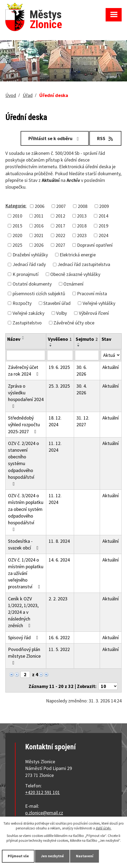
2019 (103, 226)
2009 (104, 206)
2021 (39, 235)
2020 (17, 235)
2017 (60, 226)
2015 (17, 226)
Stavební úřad (57, 303)
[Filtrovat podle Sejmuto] (87, 355)
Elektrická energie (78, 255)
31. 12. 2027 (83, 421)
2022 (60, 235)
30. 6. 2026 (82, 371)
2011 (39, 216)
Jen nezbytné (52, 856)
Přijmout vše (18, 856)
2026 (39, 245)
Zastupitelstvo (27, 323)
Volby (61, 313)
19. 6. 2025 (59, 367)
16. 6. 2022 (59, 637)
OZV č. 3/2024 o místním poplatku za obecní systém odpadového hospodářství (26, 512)
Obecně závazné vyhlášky (75, 274)
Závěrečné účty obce (74, 323)
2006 (40, 206)
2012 (60, 216)
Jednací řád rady (29, 264)
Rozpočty (22, 303)
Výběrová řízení (94, 313)
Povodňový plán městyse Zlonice (24, 656)
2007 (61, 206)
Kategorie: (16, 206)
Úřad (28, 95)
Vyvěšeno (60, 339)
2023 (82, 235)
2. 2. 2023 (58, 599)
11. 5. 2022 (59, 649)
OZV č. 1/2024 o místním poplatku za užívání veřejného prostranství (26, 573)
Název (14, 339)
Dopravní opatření (95, 245)
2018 (82, 226)
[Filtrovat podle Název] (26, 355)
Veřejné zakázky (28, 313)
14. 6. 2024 (59, 560)
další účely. (104, 828)
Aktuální (111, 367)
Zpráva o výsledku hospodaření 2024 (26, 396)
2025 (17, 245)
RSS (105, 138)
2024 (103, 235)
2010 (17, 216)
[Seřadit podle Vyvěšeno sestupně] (51, 346)
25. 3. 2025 (59, 386)
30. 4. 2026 (82, 389)
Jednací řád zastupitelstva (84, 264)
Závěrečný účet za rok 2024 (24, 371)
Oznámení (73, 284)
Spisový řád (24, 637)
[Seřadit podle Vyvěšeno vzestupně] (51, 344)
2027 (60, 245)
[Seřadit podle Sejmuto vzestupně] (79, 344)
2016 (39, 226)
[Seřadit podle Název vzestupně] (23, 337)
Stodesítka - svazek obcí (24, 544)
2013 (82, 216)
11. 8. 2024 (59, 541)
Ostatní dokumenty (32, 284)
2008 (83, 206)
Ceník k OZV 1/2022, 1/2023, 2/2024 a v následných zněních (23, 612)
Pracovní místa (92, 293)
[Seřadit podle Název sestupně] (23, 339)
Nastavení (85, 856)
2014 (103, 216)
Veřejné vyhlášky (99, 303)
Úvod (11, 95)
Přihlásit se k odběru (55, 138)
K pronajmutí (26, 274)
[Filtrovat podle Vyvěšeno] (60, 355)
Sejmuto (87, 339)
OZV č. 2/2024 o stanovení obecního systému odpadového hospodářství (24, 463)
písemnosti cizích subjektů (39, 293)
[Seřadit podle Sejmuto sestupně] (79, 346)
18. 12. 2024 (55, 421)
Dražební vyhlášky (30, 255)
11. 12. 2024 (55, 447)
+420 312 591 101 (43, 792)
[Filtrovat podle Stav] (111, 355)
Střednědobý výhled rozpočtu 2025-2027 (24, 424)
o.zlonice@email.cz (44, 813)
